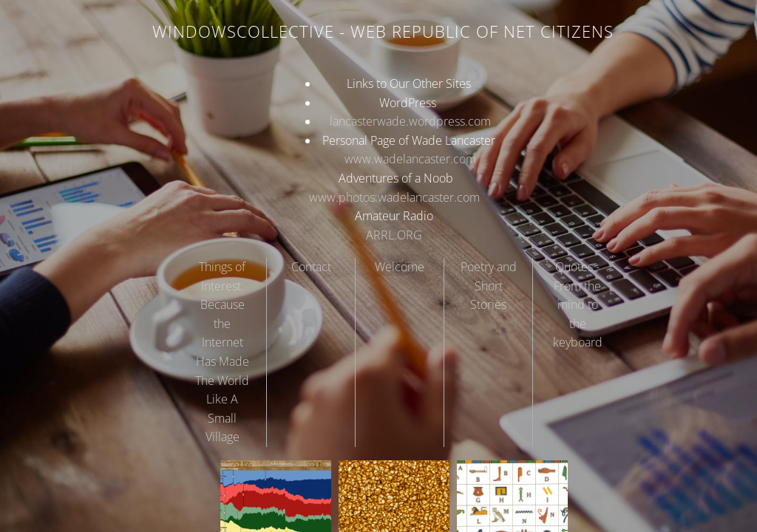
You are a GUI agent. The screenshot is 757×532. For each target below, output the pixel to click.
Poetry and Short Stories (489, 286)
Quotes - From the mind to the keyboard (578, 304)
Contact (311, 267)
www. (359, 159)
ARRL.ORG (394, 235)
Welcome (400, 267)
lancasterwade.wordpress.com (409, 121)
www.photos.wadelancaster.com (394, 197)
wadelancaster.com (425, 159)
